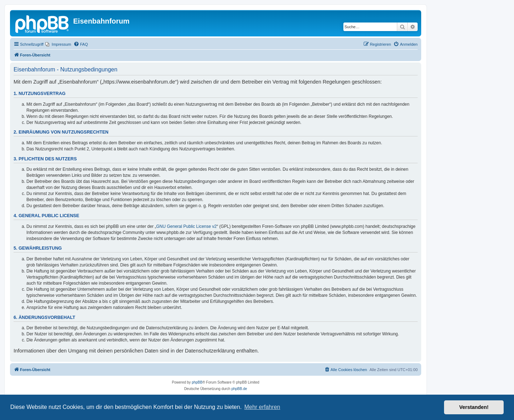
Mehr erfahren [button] (262, 407)
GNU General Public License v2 (187, 226)
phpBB (197, 382)
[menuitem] (58, 44)
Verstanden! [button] (474, 407)
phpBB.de (239, 389)
